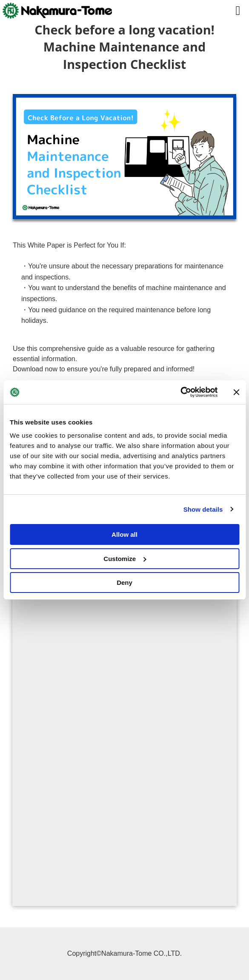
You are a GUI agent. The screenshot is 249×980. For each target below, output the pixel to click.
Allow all (124, 534)
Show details (203, 509)
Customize (125, 559)
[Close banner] (236, 392)
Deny (124, 583)
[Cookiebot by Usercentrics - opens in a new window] (180, 392)
